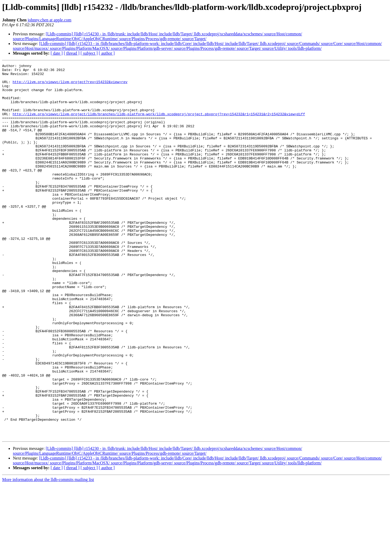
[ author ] (107, 53)
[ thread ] (72, 53)
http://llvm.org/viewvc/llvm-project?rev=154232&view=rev (70, 86)
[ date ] (57, 53)
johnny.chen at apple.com (49, 20)
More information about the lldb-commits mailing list (48, 554)
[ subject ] (89, 53)
